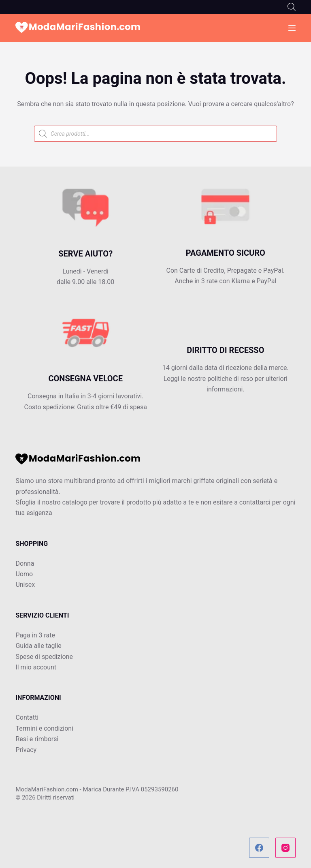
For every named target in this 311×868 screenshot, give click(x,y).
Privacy (26, 750)
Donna (25, 563)
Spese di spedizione (44, 657)
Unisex (25, 585)
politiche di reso (230, 379)
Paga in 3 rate (35, 635)
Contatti (27, 717)
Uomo (24, 574)
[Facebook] (259, 848)
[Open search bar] (292, 7)
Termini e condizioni (44, 728)
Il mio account (36, 667)
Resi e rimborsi (37, 739)
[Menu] (292, 28)
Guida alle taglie (38, 646)
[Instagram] (285, 848)
